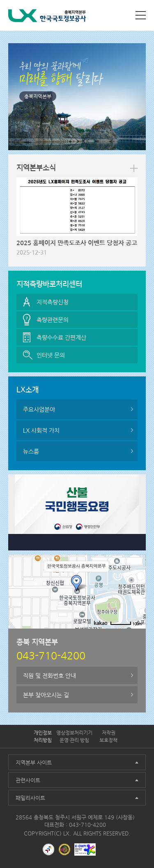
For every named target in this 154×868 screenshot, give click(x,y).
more (134, 168)
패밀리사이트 (30, 798)
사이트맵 (141, 15)
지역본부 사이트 (34, 762)
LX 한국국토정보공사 (47, 17)
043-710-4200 (87, 825)
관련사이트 (28, 780)
